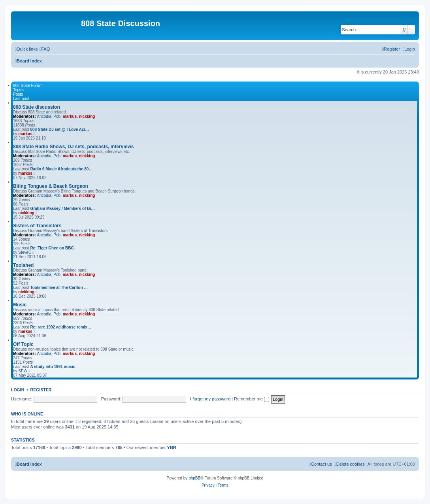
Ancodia (44, 116)
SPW (23, 371)
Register (41, 390)
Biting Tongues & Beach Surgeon (51, 186)
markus (70, 116)
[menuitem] (45, 49)
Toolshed (23, 265)
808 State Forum (28, 86)
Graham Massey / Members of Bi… (62, 209)
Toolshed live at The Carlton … (59, 288)
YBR (172, 447)
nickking (87, 116)
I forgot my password (210, 399)
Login (18, 390)
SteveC (25, 252)
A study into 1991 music (53, 367)
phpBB (194, 478)
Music (20, 305)
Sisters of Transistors (37, 226)
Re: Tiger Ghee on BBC (52, 248)
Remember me (252, 399)
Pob (57, 116)
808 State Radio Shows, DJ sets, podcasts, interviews (73, 147)
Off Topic (23, 344)
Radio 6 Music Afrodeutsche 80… (61, 169)
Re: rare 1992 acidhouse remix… (61, 327)
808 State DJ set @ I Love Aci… (59, 129)
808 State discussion (37, 107)
